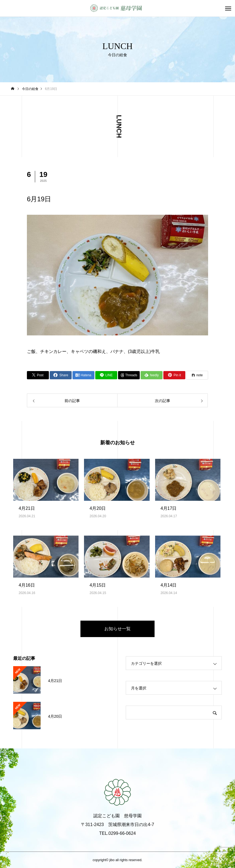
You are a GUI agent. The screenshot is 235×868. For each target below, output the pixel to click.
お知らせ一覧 (117, 629)
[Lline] (106, 375)
